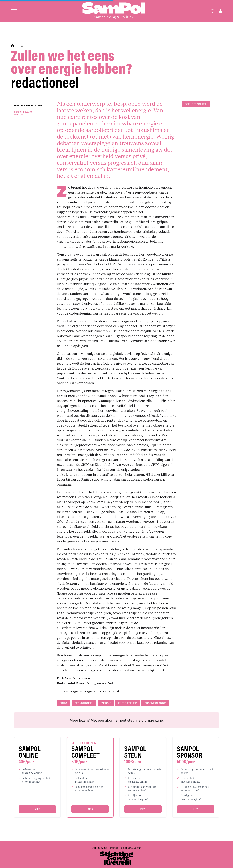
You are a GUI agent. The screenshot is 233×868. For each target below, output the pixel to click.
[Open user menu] (220, 11)
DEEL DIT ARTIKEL (196, 104)
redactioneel (84, 703)
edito (63, 703)
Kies (37, 809)
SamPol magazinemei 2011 (23, 113)
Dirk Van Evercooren (28, 106)
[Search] (213, 11)
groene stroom (155, 703)
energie (106, 703)
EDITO (17, 46)
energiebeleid (128, 703)
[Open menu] (14, 11)
